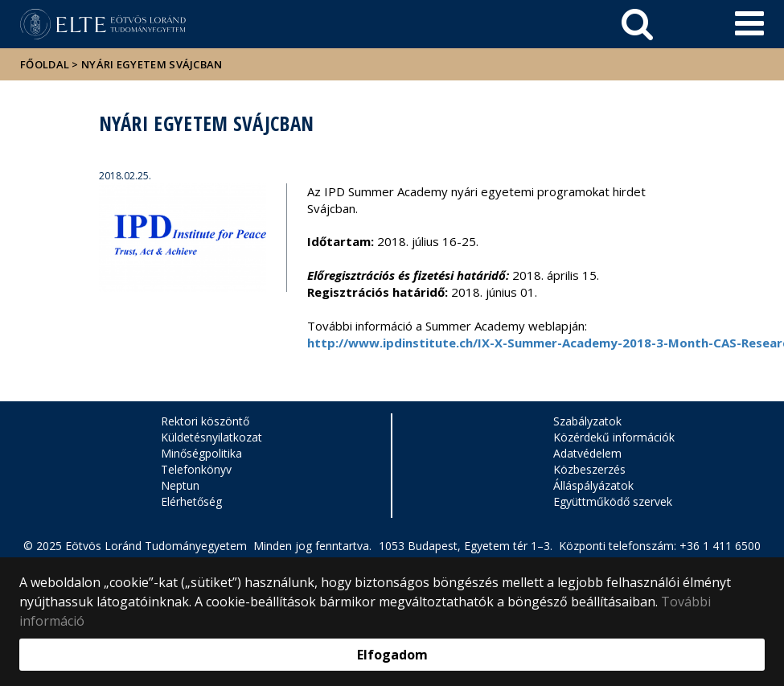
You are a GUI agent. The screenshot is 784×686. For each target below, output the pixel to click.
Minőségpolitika (201, 453)
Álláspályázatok (593, 485)
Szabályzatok (587, 421)
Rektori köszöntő (205, 421)
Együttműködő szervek (613, 501)
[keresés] (637, 24)
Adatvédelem (587, 453)
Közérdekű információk (614, 437)
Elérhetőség (191, 501)
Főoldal (46, 64)
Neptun (180, 485)
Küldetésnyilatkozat (211, 437)
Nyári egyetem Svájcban (152, 64)
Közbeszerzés (589, 469)
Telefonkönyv (196, 469)
